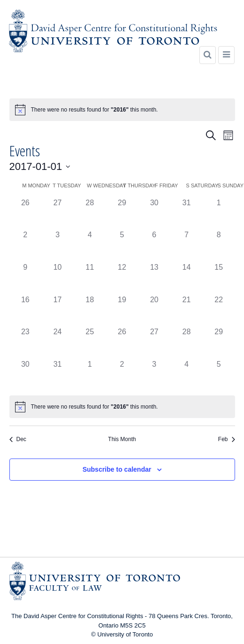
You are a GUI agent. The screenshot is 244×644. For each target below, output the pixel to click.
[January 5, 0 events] (122, 246)
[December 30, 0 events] (154, 213)
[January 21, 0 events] (186, 310)
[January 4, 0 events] (90, 246)
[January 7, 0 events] (186, 246)
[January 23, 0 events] (26, 342)
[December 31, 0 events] (186, 213)
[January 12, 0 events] (122, 278)
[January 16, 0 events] (26, 310)
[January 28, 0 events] (186, 342)
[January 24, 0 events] (58, 342)
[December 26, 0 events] (26, 213)
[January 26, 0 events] (122, 342)
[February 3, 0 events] (154, 375)
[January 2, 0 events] (26, 246)
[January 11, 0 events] (90, 278)
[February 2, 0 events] (122, 375)
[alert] (122, 110)
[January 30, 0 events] (26, 375)
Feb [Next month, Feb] (227, 439)
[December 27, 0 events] (58, 213)
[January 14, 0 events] (186, 278)
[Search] (208, 55)
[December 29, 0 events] (122, 213)
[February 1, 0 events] (90, 375)
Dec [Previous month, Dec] (18, 439)
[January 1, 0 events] (219, 213)
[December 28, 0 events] (90, 213)
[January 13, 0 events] (154, 278)
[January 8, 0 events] (219, 246)
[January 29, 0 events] (219, 342)
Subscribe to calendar (117, 469)
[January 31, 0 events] (58, 375)
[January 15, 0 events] (219, 278)
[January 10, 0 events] (58, 278)
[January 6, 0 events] (154, 246)
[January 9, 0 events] (26, 278)
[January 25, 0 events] (90, 342)
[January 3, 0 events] (58, 246)
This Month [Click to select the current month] (122, 439)
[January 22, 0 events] (219, 310)
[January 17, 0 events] (58, 310)
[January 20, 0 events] (154, 310)
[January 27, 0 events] (154, 342)
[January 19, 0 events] (122, 310)
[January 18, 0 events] (90, 310)
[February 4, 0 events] (186, 375)
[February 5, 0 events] (219, 375)
